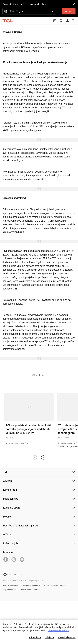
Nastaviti (69, 11)
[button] (43, 458)
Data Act (38, 590)
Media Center (25, 590)
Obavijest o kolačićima (59, 630)
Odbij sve (49, 637)
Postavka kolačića (67, 637)
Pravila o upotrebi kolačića (55, 585)
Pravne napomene (11, 585)
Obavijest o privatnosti (31, 585)
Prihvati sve (35, 637)
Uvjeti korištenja (10, 590)
